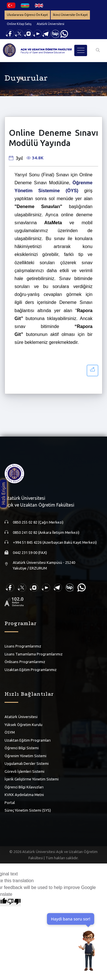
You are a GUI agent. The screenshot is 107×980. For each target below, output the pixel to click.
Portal (10, 803)
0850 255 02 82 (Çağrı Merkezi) (38, 522)
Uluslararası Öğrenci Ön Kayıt (27, 15)
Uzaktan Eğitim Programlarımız (31, 670)
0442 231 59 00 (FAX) (30, 553)
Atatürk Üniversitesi (51, 24)
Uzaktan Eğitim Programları (28, 740)
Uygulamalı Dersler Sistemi (27, 763)
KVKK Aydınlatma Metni (24, 795)
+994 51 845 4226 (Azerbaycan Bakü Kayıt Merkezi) (55, 542)
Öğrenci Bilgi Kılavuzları (24, 787)
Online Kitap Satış (19, 24)
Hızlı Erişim (3, 493)
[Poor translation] (14, 902)
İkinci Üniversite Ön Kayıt (70, 15)
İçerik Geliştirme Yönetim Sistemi (32, 779)
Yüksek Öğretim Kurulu (23, 725)
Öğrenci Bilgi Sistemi (22, 748)
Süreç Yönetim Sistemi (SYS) (28, 810)
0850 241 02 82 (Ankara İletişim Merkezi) (46, 532)
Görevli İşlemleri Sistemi (24, 771)
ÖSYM (10, 732)
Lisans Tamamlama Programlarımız (34, 654)
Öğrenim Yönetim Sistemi (25, 756)
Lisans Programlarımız (23, 646)
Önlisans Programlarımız (25, 662)
